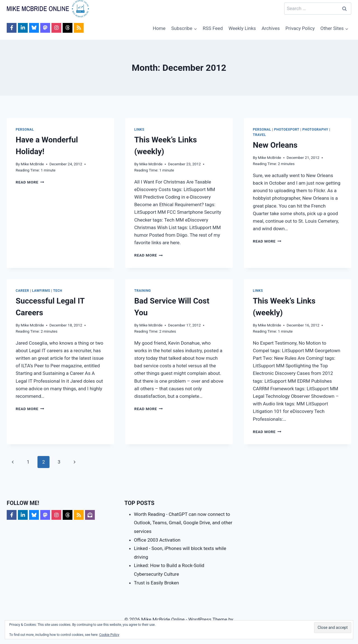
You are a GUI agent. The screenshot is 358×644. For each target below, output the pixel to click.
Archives (271, 28)
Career (22, 291)
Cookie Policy (109, 635)
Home (159, 28)
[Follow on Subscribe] (90, 515)
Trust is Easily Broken (156, 583)
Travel (259, 135)
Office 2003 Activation (157, 540)
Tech (58, 291)
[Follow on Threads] (68, 28)
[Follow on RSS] (79, 28)
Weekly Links (242, 28)
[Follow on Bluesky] (34, 28)
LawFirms (41, 291)
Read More (30, 182)
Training (143, 291)
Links (139, 130)
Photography (315, 130)
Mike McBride (32, 164)
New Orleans (275, 145)
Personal (25, 130)
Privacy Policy (300, 28)
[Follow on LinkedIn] (23, 28)
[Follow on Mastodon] (45, 28)
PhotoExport (287, 130)
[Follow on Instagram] (56, 28)
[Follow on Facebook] (12, 28)
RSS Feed (213, 28)
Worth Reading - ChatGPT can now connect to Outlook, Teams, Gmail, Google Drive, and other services (183, 523)
